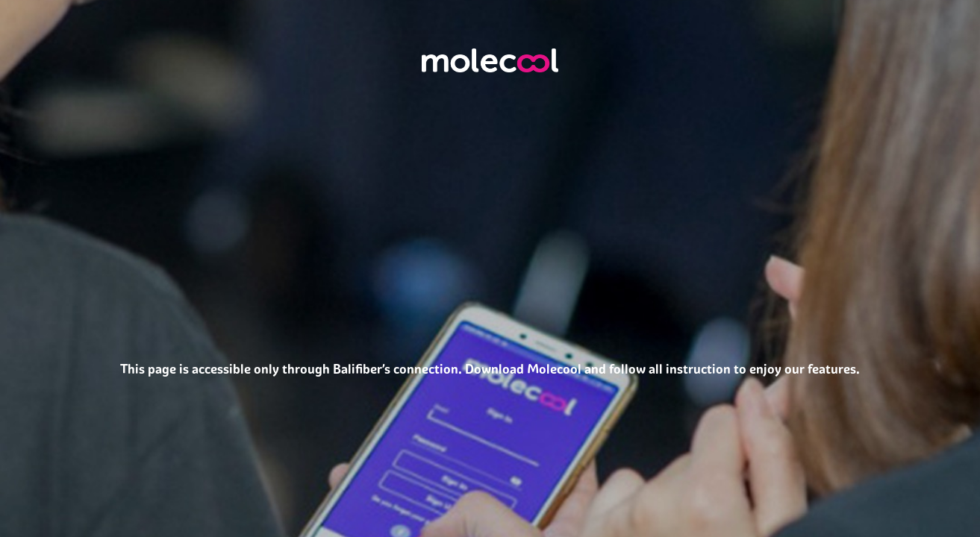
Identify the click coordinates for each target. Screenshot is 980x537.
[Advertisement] (490, 493)
